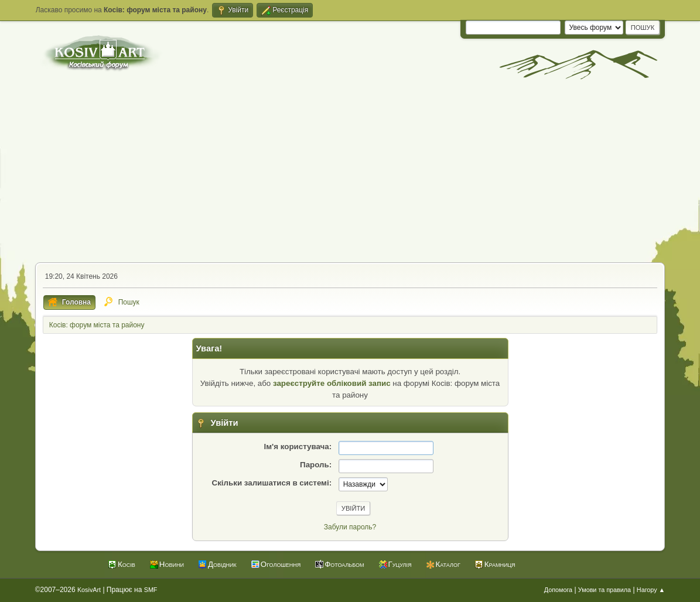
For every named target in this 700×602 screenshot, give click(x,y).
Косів (127, 564)
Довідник (222, 564)
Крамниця (500, 564)
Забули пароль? (350, 527)
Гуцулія (400, 564)
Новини (172, 564)
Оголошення (281, 564)
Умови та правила (605, 590)
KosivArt (89, 590)
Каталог (448, 564)
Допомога (558, 590)
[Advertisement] (350, 175)
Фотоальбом (344, 564)
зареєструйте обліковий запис (332, 383)
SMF (151, 590)
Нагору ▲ (651, 590)
